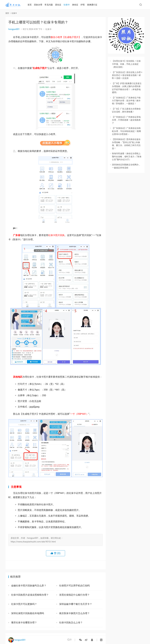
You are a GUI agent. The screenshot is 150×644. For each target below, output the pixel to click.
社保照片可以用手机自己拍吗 (74, 586)
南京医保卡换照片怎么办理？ (74, 613)
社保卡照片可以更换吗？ (24, 604)
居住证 (59, 5)
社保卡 (68, 5)
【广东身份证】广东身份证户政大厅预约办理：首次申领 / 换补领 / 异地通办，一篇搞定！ (126, 101)
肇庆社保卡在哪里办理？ (24, 623)
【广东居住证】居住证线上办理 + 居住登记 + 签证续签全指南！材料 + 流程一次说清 (127, 75)
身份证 (76, 5)
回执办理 (39, 5)
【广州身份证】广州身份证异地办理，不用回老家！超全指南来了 (126, 120)
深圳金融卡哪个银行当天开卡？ (75, 604)
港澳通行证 (93, 5)
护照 (84, 5)
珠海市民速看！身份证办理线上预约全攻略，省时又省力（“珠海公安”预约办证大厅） (127, 156)
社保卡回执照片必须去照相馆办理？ (30, 595)
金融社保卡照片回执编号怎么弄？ (28, 586)
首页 (31, 5)
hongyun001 (14, 29)
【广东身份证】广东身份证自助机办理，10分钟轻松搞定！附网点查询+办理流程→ (126, 131)
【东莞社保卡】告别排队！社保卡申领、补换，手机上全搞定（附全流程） (126, 64)
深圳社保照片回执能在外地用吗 (27, 613)
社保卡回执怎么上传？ (71, 623)
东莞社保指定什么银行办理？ (74, 595)
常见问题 (50, 5)
